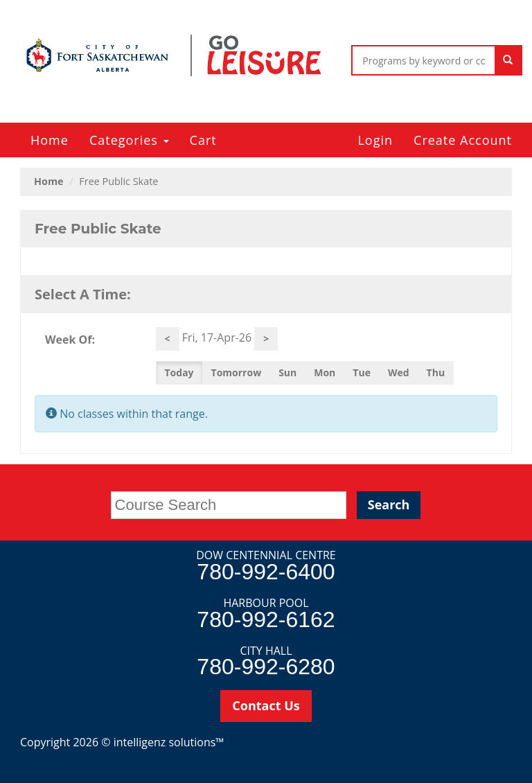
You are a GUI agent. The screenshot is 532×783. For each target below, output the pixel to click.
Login (375, 140)
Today (179, 372)
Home (50, 140)
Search (389, 504)
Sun (287, 372)
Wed (399, 372)
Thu (436, 372)
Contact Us (266, 705)
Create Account (463, 140)
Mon (325, 372)
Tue (362, 372)
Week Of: (70, 340)
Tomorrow (237, 372)
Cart (203, 140)
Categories (129, 140)
